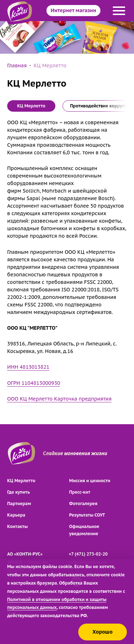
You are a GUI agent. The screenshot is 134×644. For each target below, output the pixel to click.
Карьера (16, 515)
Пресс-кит (80, 492)
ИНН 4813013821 (28, 367)
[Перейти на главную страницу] (21, 453)
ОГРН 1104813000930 (34, 383)
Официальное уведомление (84, 530)
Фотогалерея (83, 503)
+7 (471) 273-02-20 (88, 554)
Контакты (18, 526)
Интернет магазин (73, 10)
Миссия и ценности (90, 481)
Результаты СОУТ (87, 515)
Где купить (18, 492)
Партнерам (19, 503)
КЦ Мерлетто (21, 481)
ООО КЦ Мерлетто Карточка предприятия (59, 399)
